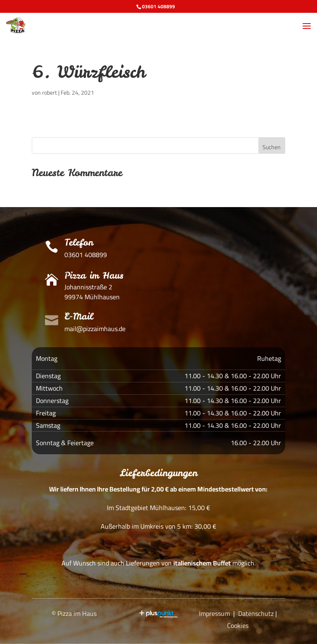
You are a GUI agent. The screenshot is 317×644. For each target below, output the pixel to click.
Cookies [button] (238, 625)
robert (50, 93)
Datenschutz (256, 613)
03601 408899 (158, 6)
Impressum (214, 613)
